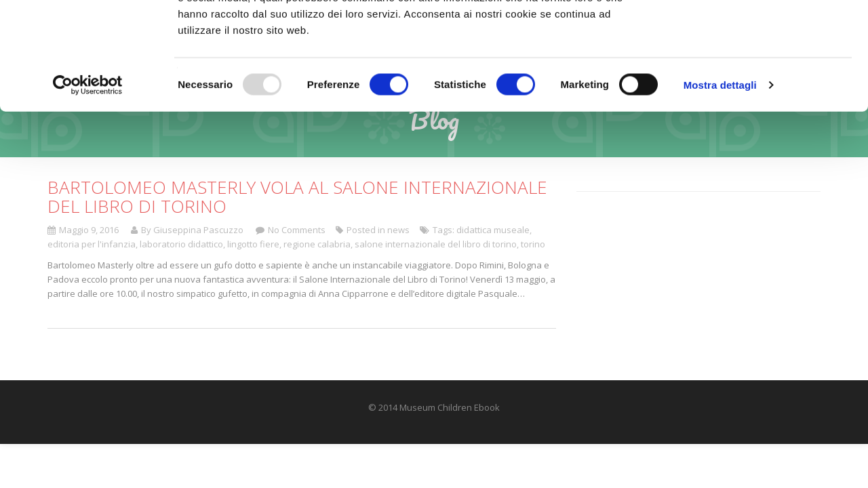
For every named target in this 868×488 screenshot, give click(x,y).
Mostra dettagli (720, 185)
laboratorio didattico (181, 244)
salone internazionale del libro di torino (436, 244)
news (398, 230)
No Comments (297, 230)
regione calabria (317, 244)
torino (533, 244)
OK (755, 36)
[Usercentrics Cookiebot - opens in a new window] (88, 186)
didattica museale (493, 230)
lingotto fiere (253, 244)
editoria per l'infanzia (92, 244)
